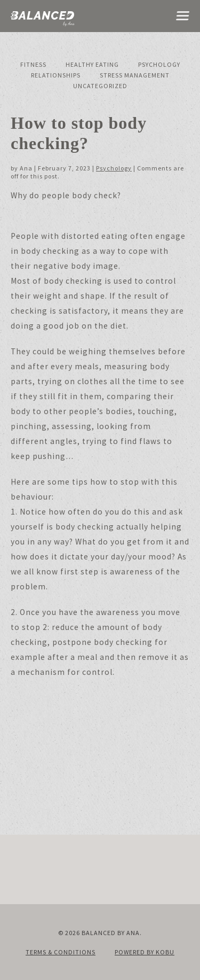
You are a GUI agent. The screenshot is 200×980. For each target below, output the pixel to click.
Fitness (33, 64)
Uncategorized (100, 86)
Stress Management (135, 75)
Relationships (56, 75)
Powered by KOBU (145, 952)
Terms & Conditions (61, 952)
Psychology (159, 64)
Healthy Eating (92, 64)
